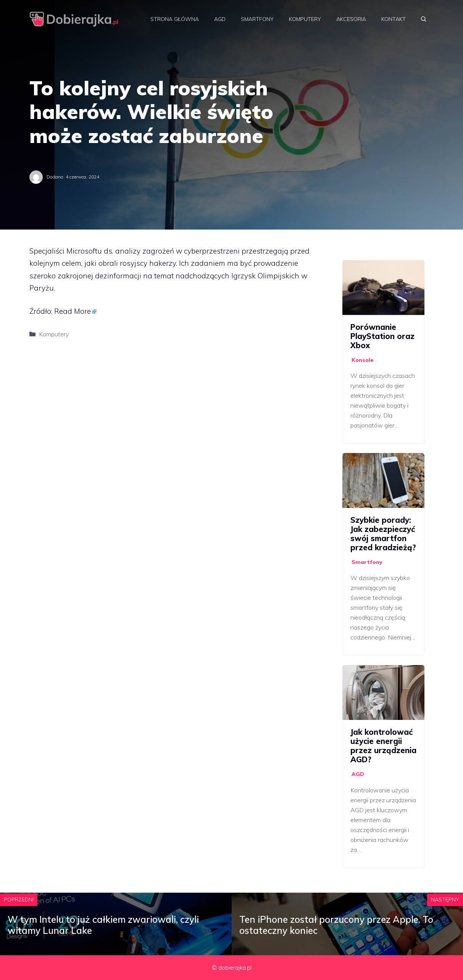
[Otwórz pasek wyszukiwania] (424, 19)
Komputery (305, 19)
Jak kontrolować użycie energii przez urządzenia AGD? (383, 746)
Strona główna (175, 19)
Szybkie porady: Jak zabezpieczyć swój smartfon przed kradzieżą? (383, 534)
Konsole (363, 360)
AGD (220, 19)
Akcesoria (351, 19)
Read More (73, 311)
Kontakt (394, 19)
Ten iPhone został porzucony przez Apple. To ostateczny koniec (336, 925)
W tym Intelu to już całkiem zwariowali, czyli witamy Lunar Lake (103, 925)
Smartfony (257, 19)
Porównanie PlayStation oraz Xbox (382, 336)
